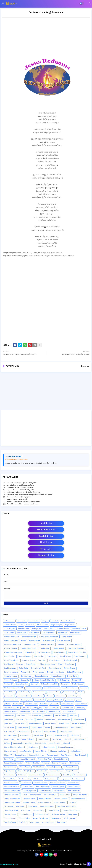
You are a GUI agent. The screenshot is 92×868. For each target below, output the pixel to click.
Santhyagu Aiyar (30, 791)
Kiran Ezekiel (39, 735)
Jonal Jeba (8, 724)
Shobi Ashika (65, 795)
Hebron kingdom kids (49, 684)
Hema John (65, 684)
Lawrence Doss (61, 735)
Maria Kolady (41, 743)
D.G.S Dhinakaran (44, 652)
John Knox (21, 716)
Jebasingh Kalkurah (55, 700)
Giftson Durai (72, 676)
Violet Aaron (56, 818)
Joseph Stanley (50, 724)
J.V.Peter (80, 692)
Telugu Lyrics (46, 549)
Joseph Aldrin (20, 724)
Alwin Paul (30, 625)
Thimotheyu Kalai (11, 810)
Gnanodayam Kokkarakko (44, 680)
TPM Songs (20, 807)
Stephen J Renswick (78, 799)
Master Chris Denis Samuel (15, 747)
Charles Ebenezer (11, 649)
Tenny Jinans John (47, 807)
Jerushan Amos (31, 704)
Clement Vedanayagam (13, 652)
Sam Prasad (26, 783)
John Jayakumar (69, 712)
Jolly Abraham (79, 720)
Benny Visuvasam (11, 641)
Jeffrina (7, 704)
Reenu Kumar (9, 775)
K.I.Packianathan (23, 731)
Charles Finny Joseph (28, 649)
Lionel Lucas (9, 739)
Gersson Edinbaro (41, 676)
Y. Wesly (22, 822)
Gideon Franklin (57, 676)
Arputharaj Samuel (79, 629)
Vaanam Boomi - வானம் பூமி (17, 499)
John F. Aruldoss (39, 712)
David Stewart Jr (80, 656)
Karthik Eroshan (10, 735)
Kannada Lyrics (46, 555)
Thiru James (25, 810)
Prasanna (46, 763)
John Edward (25, 712)
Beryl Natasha (34, 641)
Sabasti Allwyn (51, 779)
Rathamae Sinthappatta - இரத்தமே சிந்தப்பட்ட (24, 492)
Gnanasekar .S (26, 680)
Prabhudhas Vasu (45, 759)
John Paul (48, 716)
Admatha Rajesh (67, 621)
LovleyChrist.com (6, 864)
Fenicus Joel (25, 672)
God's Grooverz (63, 680)
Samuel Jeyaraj (59, 787)
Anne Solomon (23, 629)
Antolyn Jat (36, 629)
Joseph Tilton (64, 724)
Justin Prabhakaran (61, 728)
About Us (78, 864)
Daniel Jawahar (59, 652)
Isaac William (9, 692)
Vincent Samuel (10, 818)
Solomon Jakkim (29, 799)
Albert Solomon (10, 625)
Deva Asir (42, 660)
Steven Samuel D (44, 803)
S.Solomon (38, 779)
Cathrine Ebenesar (47, 645)
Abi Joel (45, 621)
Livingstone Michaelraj (26, 739)
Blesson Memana (64, 641)
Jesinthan (44, 704)
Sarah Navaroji (45, 791)
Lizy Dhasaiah (43, 739)
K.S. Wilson (37, 731)
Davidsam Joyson (28, 660)
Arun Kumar (9, 633)
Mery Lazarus (33, 747)
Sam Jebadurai (78, 779)
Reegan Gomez (72, 771)
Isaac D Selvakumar (51, 688)
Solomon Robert (45, 799)
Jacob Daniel (38, 696)
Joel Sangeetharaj (52, 708)
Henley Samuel (78, 684)
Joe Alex (26, 708)
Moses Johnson (10, 751)
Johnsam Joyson (64, 720)
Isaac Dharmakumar (70, 688)
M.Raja (7, 743)
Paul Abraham (67, 755)
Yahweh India (34, 822)
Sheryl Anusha (35, 795)
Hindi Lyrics (46, 542)
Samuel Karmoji (74, 787)
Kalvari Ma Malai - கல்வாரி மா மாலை (20, 488)
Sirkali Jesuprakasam (12, 799)
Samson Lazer (73, 783)
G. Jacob (50, 672)
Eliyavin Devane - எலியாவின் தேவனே (20, 490)
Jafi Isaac (49, 696)
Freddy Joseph (38, 672)
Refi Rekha (22, 775)
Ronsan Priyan (80, 775)
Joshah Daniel (37, 728)
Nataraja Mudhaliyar (58, 751)
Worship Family (10, 822)
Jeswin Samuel (81, 704)
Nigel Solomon (75, 751)
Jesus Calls (54, 704)
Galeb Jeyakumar (11, 676)
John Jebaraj (9, 716)
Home (62, 864)
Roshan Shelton (10, 779)
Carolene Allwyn (30, 645)
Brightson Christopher (13, 645)
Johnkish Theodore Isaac (46, 720)
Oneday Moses (21, 755)
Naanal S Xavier (41, 751)
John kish (19, 720)
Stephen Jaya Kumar (12, 803)
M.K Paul (67, 739)
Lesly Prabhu (74, 735)
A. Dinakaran (9, 621)
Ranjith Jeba (29, 771)
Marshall (66, 743)
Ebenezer (19, 664)
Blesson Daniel (49, 641)
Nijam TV (8, 755)
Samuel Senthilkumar (12, 791)
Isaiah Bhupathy (24, 692)
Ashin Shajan (34, 633)
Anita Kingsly (9, 629)
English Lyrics (46, 536)
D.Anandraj (29, 652)
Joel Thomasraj (67, 708)
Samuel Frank (28, 787)
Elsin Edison (70, 664)
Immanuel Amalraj (34, 688)
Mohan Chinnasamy (66, 747)
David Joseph (52, 656)
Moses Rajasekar (25, 751)
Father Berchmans (11, 672)
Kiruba (49, 735)
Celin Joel (60, 645)
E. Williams (9, 664)
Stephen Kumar (29, 803)
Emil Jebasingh (10, 668)
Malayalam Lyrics (46, 530)
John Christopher (11, 712)
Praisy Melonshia (32, 763)
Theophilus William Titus (66, 807)
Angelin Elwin (70, 625)
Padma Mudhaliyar (37, 755)
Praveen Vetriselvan (60, 763)
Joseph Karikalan (35, 724)
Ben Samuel (62, 633)
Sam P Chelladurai (11, 783)
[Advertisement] (46, 392)
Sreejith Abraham (61, 799)
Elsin (60, 664)
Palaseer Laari (52, 755)
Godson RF (8, 684)
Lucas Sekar (56, 739)
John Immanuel (54, 712)
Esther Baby (23, 668)
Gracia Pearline (22, 684)
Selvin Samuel (60, 791)
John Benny (81, 708)
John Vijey (73, 716)
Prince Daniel (25, 767)
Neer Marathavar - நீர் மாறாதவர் (18, 497)
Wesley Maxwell (70, 818)
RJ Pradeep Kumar (70, 767)
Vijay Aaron (73, 814)
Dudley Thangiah (71, 660)
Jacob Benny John (23, 696)
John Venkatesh (61, 716)
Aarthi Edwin (34, 621)
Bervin (23, 641)
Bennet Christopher (12, 637)
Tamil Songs (32, 807)
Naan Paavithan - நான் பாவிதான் (21, 483)
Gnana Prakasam (11, 680)
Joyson (48, 728)
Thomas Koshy (39, 810)
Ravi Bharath (42, 771)
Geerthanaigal (26, 676)
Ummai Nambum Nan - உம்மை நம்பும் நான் (22, 504)
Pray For (69, 864)
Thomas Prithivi (53, 810)
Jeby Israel (69, 700)
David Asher (39, 656)
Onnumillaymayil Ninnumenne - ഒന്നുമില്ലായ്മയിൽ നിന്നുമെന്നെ (30, 495)
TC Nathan (9, 807)
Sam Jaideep (64, 779)
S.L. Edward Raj (25, 779)
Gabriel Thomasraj (74, 672)
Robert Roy (67, 775)
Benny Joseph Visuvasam (49, 637)
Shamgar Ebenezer (11, 795)
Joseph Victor (9, 728)
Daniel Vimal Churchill (77, 652)
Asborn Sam (21, 633)
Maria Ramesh (54, 743)
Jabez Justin (9, 696)
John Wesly (8, 720)
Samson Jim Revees (57, 783)
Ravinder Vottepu (56, 771)
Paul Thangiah (81, 755)
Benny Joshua (67, 637)
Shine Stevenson (50, 795)
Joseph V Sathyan (79, 724)
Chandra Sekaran (74, 645)
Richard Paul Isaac (53, 775)
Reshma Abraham (36, 775)
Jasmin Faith (39, 700)
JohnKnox (30, 720)
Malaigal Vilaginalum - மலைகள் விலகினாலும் (23, 502)
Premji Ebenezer (10, 767)
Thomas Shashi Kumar (71, 810)
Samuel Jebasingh (43, 787)
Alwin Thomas (42, 625)
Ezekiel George (70, 668)
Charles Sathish (58, 649)
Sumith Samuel (60, 803)
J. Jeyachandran (53, 692)
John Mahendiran (34, 716)
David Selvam (65, 656)
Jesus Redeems (67, 704)
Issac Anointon (39, 692)
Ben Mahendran (49, 633)
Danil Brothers (10, 656)
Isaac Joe (84, 688)
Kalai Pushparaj (50, 731)
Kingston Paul (25, 735)
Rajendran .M (9, 771)
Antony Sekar (49, 629)
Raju (19, 771)
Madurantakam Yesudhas (22, 743)
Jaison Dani (60, 696)
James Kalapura (74, 696)
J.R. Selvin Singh (68, 692)
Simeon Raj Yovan (80, 795)
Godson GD (77, 680)
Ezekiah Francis (55, 668)
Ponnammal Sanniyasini (26, 759)
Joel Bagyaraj (37, 708)
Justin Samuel (76, 728)
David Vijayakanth (11, 660)
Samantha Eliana (40, 783)
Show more (85, 366)
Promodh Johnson (54, 767)
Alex (21, 625)
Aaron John (22, 621)
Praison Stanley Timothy (13, 763)
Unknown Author (59, 814)
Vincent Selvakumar (40, 818)
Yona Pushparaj (48, 822)
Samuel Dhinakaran (12, 787)
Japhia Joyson (26, 700)
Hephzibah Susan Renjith (14, 688)
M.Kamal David (80, 739)
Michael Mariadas (48, 747)
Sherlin (24, 795)
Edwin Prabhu (31, 664)
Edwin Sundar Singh (47, 664)
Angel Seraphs (56, 625)
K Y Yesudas (9, 731)
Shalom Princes (74, 791)
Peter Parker (9, 759)
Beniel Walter (75, 633)
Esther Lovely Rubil (38, 668)
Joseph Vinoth (23, 728)
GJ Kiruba (60, 672)
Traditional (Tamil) (42, 814)
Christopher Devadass (76, 649)
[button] (90, 3)
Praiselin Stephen (61, 759)
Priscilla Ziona (38, 767)
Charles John (44, 649)
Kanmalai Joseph (66, 731)
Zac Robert (61, 822)
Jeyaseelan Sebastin (12, 708)
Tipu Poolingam (26, 814)
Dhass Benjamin (55, 660)
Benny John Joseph (29, 637)
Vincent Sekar (25, 818)
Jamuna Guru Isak (11, 700)
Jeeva (78, 700)
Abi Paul (55, 621)
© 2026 (16, 864)
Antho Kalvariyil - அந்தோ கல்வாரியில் (20, 485)
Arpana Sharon (63, 629)
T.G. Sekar (72, 803)
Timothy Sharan (10, 814)
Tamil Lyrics (46, 523)
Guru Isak (34, 684)
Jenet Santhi (18, 704)
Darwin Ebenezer (25, 656)
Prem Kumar (75, 763)
